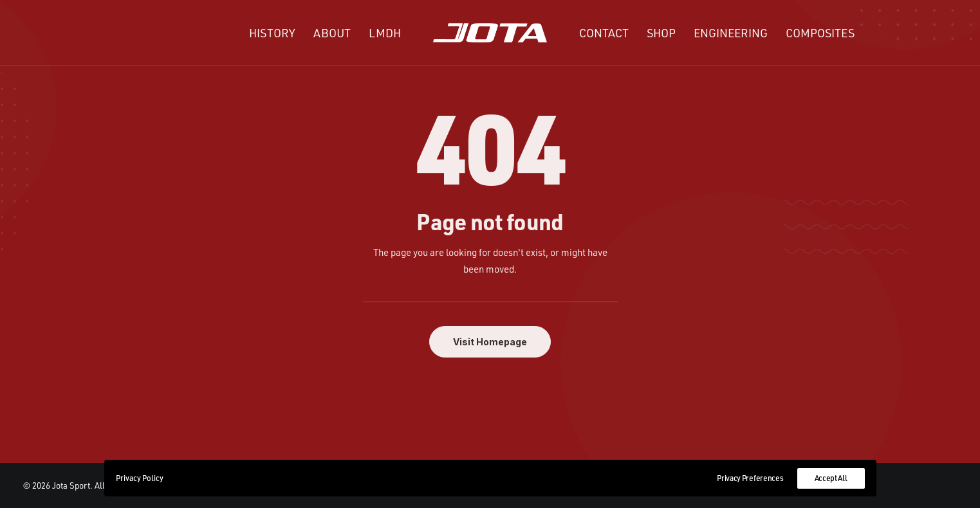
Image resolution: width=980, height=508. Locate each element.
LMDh (385, 33)
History (272, 33)
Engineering (731, 33)
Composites (820, 33)
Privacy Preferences (750, 478)
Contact (604, 33)
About (332, 33)
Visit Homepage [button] (490, 342)
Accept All (831, 478)
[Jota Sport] (490, 33)
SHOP (661, 33)
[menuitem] (272, 33)
